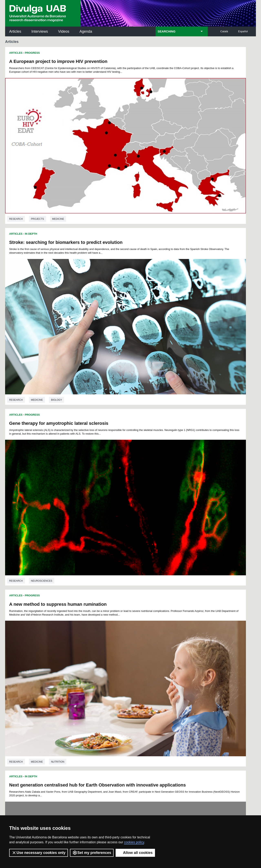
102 (113, 670)
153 (93, 681)
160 (141, 681)
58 (120, 663)
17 (148, 655)
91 (173, 666)
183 (175, 685)
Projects (38, 157)
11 (116, 655)
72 (72, 666)
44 (168, 659)
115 (80, 674)
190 (100, 688)
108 (154, 670)
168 (73, 685)
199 (161, 688)
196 (141, 688)
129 (175, 674)
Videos (64, 31)
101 (106, 670)
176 (127, 685)
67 (167, 663)
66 (162, 663)
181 (161, 685)
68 (173, 663)
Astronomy (164, 518)
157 (120, 681)
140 (127, 677)
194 (127, 688)
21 (169, 655)
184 (181, 685)
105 (134, 670)
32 (104, 659)
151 (80, 681)
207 (128, 693)
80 (114, 666)
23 (180, 655)
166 (181, 681)
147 (175, 677)
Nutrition (183, 278)
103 (120, 670)
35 (120, 659)
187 (80, 688)
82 (125, 666)
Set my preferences (92, 853)
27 (77, 659)
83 (130, 666)
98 (88, 670)
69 (178, 663)
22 (175, 655)
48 (189, 659)
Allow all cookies (135, 853)
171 (93, 685)
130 (181, 674)
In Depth (31, 291)
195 (134, 688)
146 (168, 677)
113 (188, 670)
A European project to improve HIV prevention (58, 61)
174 (114, 685)
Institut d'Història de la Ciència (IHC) (177, 715)
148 (181, 677)
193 (120, 688)
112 (181, 670)
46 (178, 659)
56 (109, 663)
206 (121, 693)
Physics (186, 518)
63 (146, 663)
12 (121, 655)
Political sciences (44, 518)
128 (168, 674)
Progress (32, 53)
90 (168, 666)
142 (141, 677)
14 (132, 655)
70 (184, 663)
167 (188, 681)
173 (107, 685)
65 (157, 663)
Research (16, 157)
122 (127, 674)
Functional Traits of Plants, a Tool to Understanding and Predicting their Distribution (64, 544)
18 (153, 655)
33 (109, 659)
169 (80, 685)
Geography (39, 397)
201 (175, 688)
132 (73, 677)
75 (88, 666)
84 (136, 666)
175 (120, 685)
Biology (36, 639)
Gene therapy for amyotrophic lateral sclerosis (59, 181)
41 (152, 659)
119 (107, 674)
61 (136, 663)
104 (127, 670)
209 (141, 693)
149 (188, 677)
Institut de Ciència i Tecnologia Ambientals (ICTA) (227, 735)
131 (188, 674)
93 (184, 666)
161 (147, 681)
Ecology (56, 639)
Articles (15, 31)
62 (141, 663)
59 (125, 663)
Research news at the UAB (21, 728)
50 (77, 663)
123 (134, 674)
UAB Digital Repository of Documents (129, 733)
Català (224, 31)
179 (147, 685)
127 (161, 674)
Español (243, 31)
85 (141, 666)
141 (134, 677)
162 (154, 681)
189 (93, 688)
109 (161, 670)
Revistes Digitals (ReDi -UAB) (72, 733)
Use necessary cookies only (39, 853)
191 (107, 688)
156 (114, 681)
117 (93, 674)
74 (83, 666)
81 (120, 666)
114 (73, 674)
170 (86, 685)
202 (181, 688)
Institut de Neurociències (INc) (229, 715)
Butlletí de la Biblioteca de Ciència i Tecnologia (77, 715)
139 (120, 677)
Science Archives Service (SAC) (129, 715)
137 (107, 677)
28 (83, 659)
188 (86, 688)
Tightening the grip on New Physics (173, 541)
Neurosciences (42, 277)
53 (93, 663)
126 (154, 674)
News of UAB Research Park (24, 746)
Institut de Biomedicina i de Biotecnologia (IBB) (229, 756)
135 (93, 677)
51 (83, 663)
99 (94, 670)
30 (93, 659)
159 (134, 681)
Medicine (58, 157)
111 (174, 670)
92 (178, 666)
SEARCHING (166, 31)
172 (100, 685)
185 (188, 685)
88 (157, 666)
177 (134, 685)
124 (141, 674)
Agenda (86, 31)
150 (73, 681)
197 (147, 688)
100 (100, 670)
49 (72, 663)
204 (107, 693)
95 (72, 670)
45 (173, 659)
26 (72, 659)
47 (184, 659)
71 (189, 663)
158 (127, 681)
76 (93, 666)
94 (189, 666)
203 (188, 688)
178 (141, 685)
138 (114, 677)
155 (107, 681)
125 (147, 674)
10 (111, 655)
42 (157, 659)
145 (161, 677)
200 (168, 688)
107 (147, 670)
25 (191, 655)
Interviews (40, 31)
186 (73, 688)
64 (152, 663)
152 (86, 681)
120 (114, 674)
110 (168, 670)
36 (125, 659)
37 (130, 659)
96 (77, 670)
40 (146, 659)
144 (154, 677)
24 (185, 655)
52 (88, 663)
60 (130, 663)
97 (83, 670)
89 (162, 666)
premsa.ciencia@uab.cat (152, 783)
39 (141, 659)
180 (154, 685)
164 (168, 681)
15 (137, 655)
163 (161, 681)
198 (154, 688)
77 (98, 666)
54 (99, 663)
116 (86, 674)
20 (164, 655)
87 (152, 666)
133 (80, 677)
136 (100, 677)
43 (162, 659)
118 (100, 674)
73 (77, 666)
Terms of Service (63, 809)
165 (175, 681)
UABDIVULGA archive (26, 712)
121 (120, 674)
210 (148, 693)
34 (114, 659)
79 (109, 666)
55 (104, 663)
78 (104, 666)
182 (168, 685)
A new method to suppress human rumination (183, 182)
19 (159, 655)
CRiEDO (166, 753)
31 (98, 659)
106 (140, 670)
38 (136, 659)
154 (100, 681)
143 (147, 677)
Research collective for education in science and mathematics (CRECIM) (179, 735)
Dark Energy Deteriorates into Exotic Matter (181, 422)
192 (114, 688)
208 (134, 693)
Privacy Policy (119, 805)
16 (143, 655)
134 (86, 677)
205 (114, 693)
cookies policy (134, 842)
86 (146, 666)
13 (127, 655)
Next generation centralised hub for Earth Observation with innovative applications (53, 302)
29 (88, 659)
